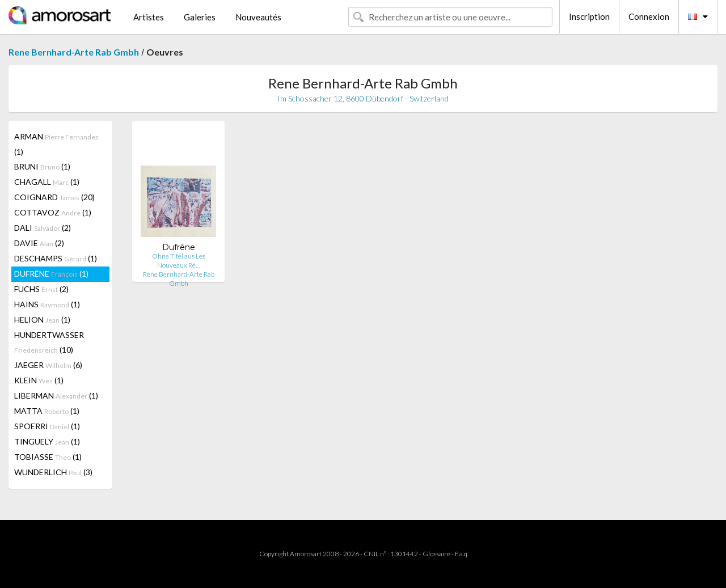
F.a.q (461, 554)
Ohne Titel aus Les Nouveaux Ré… (179, 261)
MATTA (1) (47, 411)
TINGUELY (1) (47, 441)
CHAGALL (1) (47, 182)
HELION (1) (42, 320)
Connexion (649, 16)
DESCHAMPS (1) (56, 258)
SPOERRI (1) (47, 426)
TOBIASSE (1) (48, 457)
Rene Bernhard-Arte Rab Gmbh (74, 52)
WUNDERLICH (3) (53, 472)
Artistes (149, 17)
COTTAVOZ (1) (53, 212)
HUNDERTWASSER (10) (49, 342)
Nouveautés (258, 17)
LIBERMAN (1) (56, 395)
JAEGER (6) (48, 365)
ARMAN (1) (56, 144)
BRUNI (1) (42, 166)
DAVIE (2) (39, 243)
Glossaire (436, 554)
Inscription (589, 16)
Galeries (200, 17)
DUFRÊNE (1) (51, 274)
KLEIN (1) (39, 380)
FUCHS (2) (41, 289)
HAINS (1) (47, 304)
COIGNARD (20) (54, 197)
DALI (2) (43, 228)
